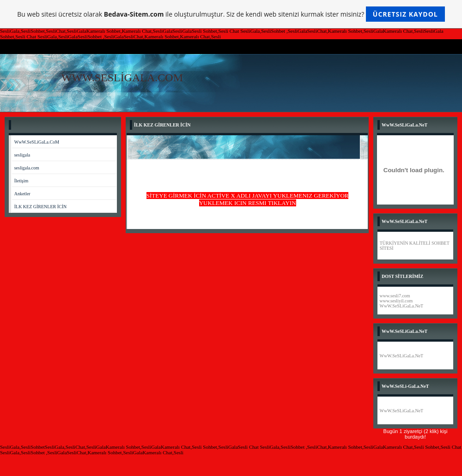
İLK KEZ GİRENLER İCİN (41, 207)
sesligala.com (27, 168)
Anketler (22, 194)
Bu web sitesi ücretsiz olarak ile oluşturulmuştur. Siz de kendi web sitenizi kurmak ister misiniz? (231, 14)
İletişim (21, 181)
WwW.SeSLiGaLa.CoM (37, 142)
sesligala (22, 155)
